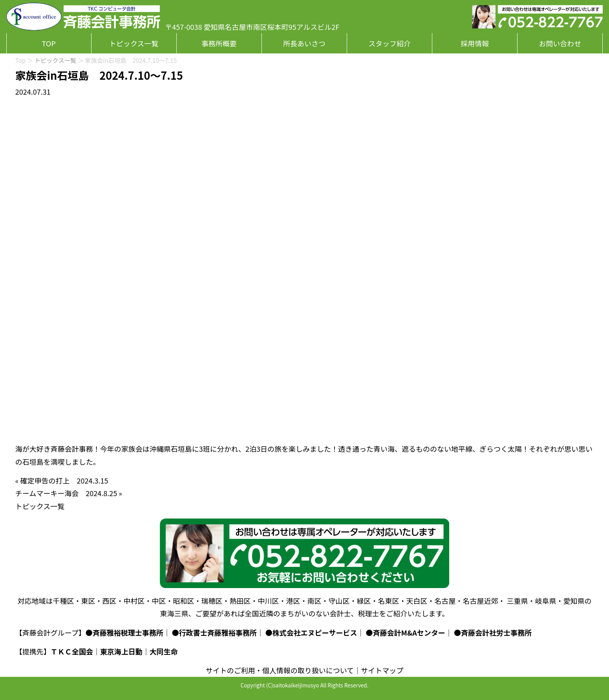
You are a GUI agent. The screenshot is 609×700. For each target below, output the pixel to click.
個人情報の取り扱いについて (308, 670)
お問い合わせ (560, 43)
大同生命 (164, 651)
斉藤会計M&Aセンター (409, 632)
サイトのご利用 (230, 670)
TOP (49, 43)
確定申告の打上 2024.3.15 (64, 480)
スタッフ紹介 (390, 43)
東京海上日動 (121, 651)
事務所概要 (219, 43)
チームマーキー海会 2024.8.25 (66, 493)
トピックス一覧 (134, 43)
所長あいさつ (304, 43)
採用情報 (475, 43)
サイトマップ (382, 670)
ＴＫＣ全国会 (72, 651)
